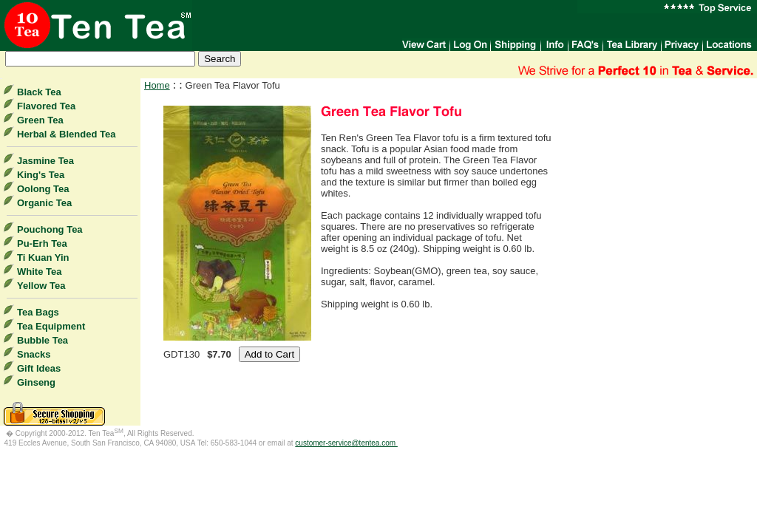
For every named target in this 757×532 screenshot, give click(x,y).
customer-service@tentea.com (346, 443)
